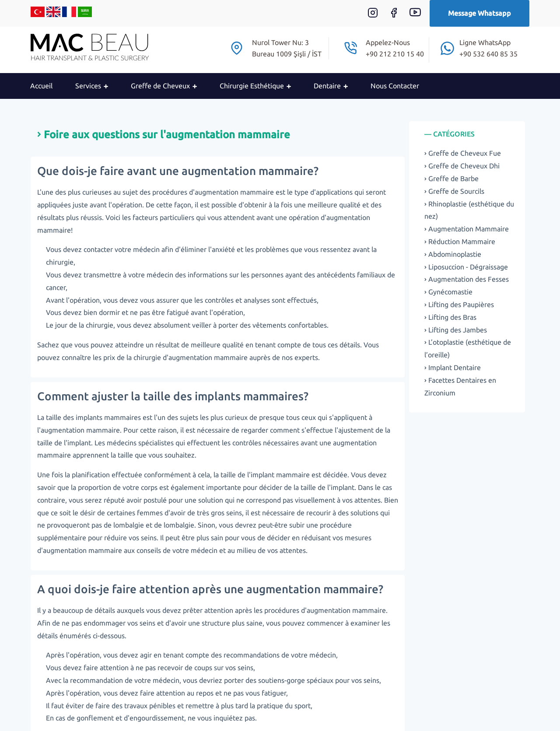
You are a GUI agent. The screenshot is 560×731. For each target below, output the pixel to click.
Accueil (41, 86)
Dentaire (331, 86)
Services (92, 86)
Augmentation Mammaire (467, 229)
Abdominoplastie (453, 254)
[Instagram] (377, 15)
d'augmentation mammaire (205, 357)
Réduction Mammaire (460, 241)
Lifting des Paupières (459, 304)
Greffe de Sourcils (454, 191)
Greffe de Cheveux (164, 86)
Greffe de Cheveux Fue (463, 153)
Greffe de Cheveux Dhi (462, 166)
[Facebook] (398, 15)
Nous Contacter (395, 86)
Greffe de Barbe (451, 178)
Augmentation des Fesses (467, 279)
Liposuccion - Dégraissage (466, 267)
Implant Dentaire (453, 367)
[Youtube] (420, 15)
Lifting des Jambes (456, 330)
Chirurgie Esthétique (255, 86)
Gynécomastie (448, 292)
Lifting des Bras (450, 317)
